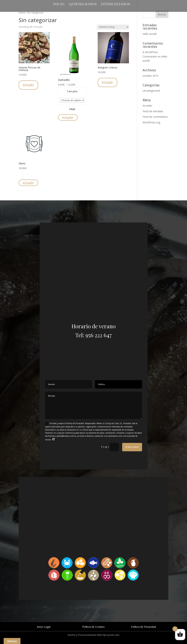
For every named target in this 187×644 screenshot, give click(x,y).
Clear (72, 109)
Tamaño (72, 91)
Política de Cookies (93, 627)
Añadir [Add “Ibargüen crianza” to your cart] (107, 82)
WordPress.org (151, 122)
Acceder (147, 106)
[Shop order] (113, 27)
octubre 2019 (150, 76)
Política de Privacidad (143, 627)
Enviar (132, 447)
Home (22, 13)
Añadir (68, 118)
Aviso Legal (44, 627)
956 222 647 (99, 335)
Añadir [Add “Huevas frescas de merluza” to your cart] (28, 85)
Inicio (59, 4)
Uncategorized (151, 91)
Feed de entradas (153, 111)
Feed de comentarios (155, 117)
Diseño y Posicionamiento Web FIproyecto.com (93, 635)
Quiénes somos (83, 4)
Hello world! (150, 34)
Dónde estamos (116, 4)
